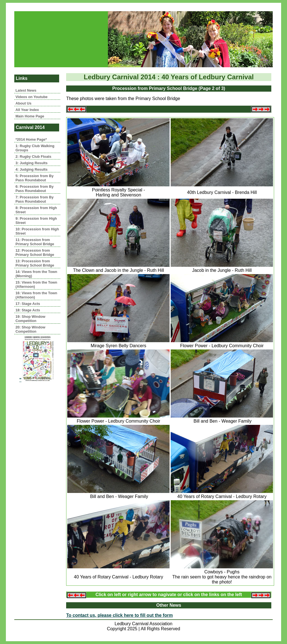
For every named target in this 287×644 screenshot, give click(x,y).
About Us (23, 103)
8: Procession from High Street (36, 210)
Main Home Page (30, 116)
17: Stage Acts (28, 304)
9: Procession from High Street (36, 221)
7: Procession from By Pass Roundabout (34, 199)
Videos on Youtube (31, 97)
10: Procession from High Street (37, 231)
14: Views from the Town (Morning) (36, 274)
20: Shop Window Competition (30, 329)
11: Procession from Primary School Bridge (35, 242)
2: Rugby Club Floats (33, 157)
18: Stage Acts (28, 310)
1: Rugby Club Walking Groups (35, 148)
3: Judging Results (31, 163)
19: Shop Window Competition (30, 319)
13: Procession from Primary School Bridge (35, 263)
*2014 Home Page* (31, 139)
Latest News (26, 90)
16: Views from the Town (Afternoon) (36, 295)
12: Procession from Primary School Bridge (35, 252)
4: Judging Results (31, 169)
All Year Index (27, 110)
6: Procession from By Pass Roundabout (34, 189)
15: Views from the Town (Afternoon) (36, 284)
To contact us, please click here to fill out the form (119, 615)
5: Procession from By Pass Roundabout (34, 178)
